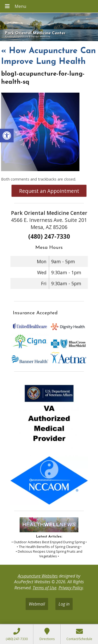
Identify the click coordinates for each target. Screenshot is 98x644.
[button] (7, 136)
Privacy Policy (71, 588)
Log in (64, 604)
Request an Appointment (49, 191)
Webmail (37, 604)
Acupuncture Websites (38, 576)
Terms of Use (45, 588)
